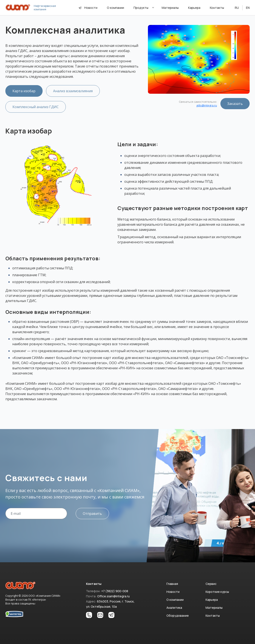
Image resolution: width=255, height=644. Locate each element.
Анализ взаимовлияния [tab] (73, 91)
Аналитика (174, 608)
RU (237, 8)
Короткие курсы (217, 592)
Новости (91, 8)
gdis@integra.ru (207, 105)
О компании (175, 600)
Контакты (213, 616)
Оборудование (178, 616)
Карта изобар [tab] (24, 91)
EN (248, 8)
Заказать (235, 104)
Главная (172, 584)
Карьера (212, 600)
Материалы (214, 608)
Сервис (211, 584)
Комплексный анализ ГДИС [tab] (36, 107)
